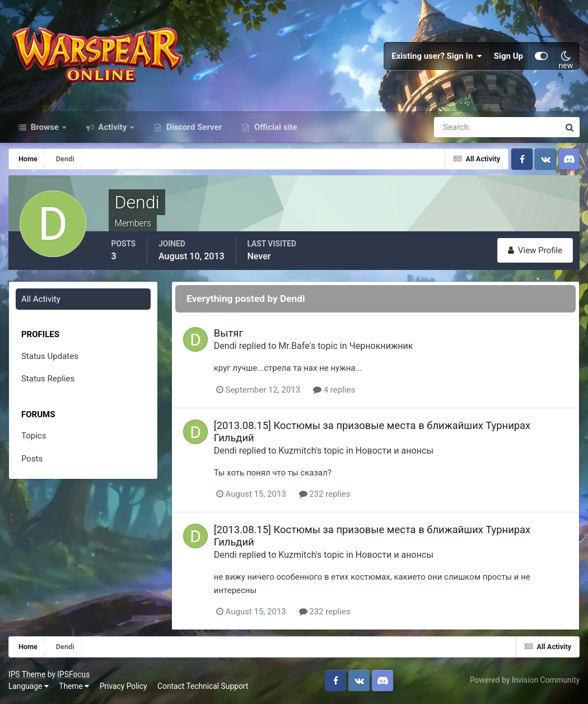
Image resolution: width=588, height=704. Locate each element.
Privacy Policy (123, 687)
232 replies (325, 495)
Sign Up (508, 56)
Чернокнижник (382, 346)
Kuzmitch (298, 451)
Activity (113, 128)
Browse (45, 128)
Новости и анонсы (395, 451)
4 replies (335, 390)
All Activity (41, 300)
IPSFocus (73, 674)
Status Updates (50, 357)
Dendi (226, 346)
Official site (274, 128)
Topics (34, 436)
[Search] (458, 128)
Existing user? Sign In (437, 56)
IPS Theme (27, 674)
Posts (32, 459)
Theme (74, 687)
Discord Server (193, 128)
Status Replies (48, 379)
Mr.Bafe (295, 346)
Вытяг (229, 334)
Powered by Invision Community (525, 680)
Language (29, 687)
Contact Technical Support (203, 687)
